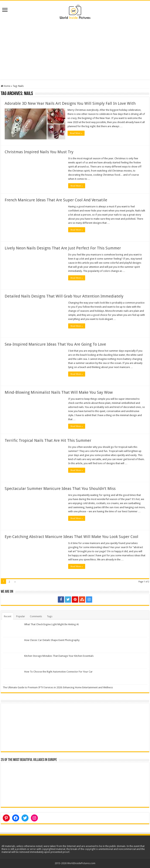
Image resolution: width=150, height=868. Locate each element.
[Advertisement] (75, 52)
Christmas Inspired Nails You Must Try (39, 151)
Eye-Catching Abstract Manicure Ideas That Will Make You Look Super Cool (71, 536)
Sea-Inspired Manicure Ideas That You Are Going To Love (55, 344)
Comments (36, 616)
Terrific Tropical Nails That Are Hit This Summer (48, 440)
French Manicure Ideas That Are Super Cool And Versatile (56, 200)
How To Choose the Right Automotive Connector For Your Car (58, 671)
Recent (8, 616)
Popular (21, 616)
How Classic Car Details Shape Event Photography (52, 640)
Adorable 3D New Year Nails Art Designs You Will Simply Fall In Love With (70, 103)
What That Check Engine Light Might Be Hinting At (51, 624)
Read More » (77, 133)
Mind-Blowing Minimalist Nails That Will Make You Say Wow (59, 392)
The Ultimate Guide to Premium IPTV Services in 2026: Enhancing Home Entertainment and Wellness (58, 687)
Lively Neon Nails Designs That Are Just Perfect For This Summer (63, 248)
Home (6, 86)
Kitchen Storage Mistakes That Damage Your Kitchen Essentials (59, 655)
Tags (50, 616)
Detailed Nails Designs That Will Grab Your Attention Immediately (64, 296)
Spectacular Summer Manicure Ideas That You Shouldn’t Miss (60, 488)
